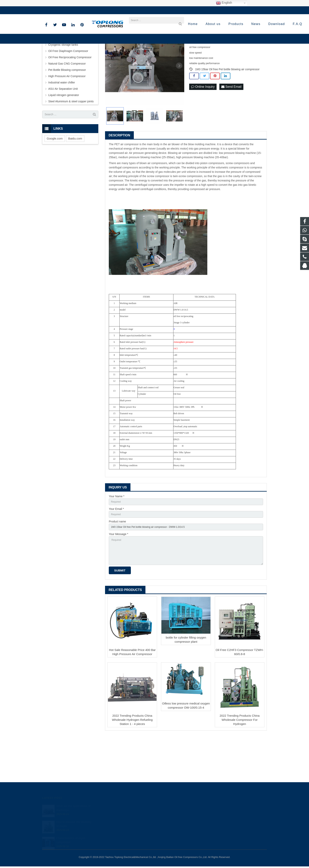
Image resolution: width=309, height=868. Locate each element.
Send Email (231, 126)
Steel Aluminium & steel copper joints (71, 141)
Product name (117, 563)
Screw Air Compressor (62, 78)
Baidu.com (75, 178)
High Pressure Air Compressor (67, 116)
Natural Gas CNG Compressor (67, 103)
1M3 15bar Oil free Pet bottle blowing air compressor (227, 109)
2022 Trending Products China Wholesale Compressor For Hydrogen (240, 767)
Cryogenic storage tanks (63, 84)
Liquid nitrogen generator (64, 134)
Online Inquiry (203, 126)
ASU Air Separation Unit (63, 128)
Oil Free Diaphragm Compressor (68, 90)
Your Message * (118, 577)
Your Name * (117, 536)
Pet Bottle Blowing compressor (67, 109)
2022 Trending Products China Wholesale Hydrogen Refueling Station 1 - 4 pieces (132, 767)
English (224, 3)
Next (179, 105)
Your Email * (116, 549)
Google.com (55, 178)
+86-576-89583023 (57, 10)
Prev (110, 105)
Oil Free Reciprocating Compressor (70, 97)
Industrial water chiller (62, 122)
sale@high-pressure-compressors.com (98, 10)
